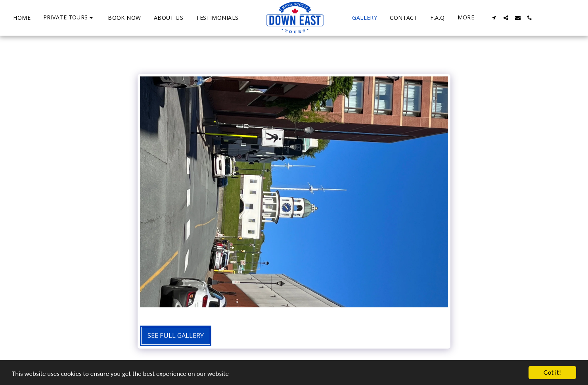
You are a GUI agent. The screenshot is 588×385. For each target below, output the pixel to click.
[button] (69, 18)
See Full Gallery (176, 335)
